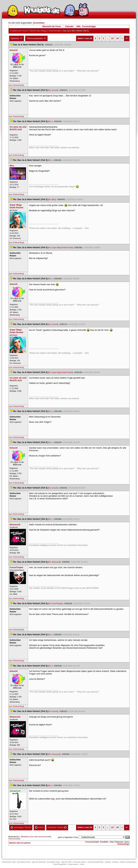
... (108, 38)
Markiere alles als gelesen (20, 843)
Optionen (17, 38)
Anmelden (39, 23)
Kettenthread (55, 31)
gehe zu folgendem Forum (68, 837)
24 (117, 38)
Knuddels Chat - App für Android (31, 862)
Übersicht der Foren (52, 27)
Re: (50, 121)
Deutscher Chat (9, 862)
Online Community (128, 862)
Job (82, 864)
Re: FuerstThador (55, 603)
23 (112, 38)
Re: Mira (52, 199)
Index (39, 827)
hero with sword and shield (41, 837)
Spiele (108, 862)
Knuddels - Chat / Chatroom (112, 842)
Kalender (69, 27)
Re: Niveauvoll (54, 562)
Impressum (73, 864)
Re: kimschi (53, 90)
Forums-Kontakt (92, 842)
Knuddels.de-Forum (19, 31)
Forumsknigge (89, 27)
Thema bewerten (36, 38)
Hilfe (78, 27)
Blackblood (25, 837)
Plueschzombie (14, 839)
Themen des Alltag (38, 31)
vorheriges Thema (21, 827)
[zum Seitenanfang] (16, 85)
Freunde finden (80, 862)
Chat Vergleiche (60, 864)
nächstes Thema (57, 827)
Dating (115, 862)
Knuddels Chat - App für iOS (59, 862)
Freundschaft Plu (96, 862)
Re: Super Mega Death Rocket (60, 248)
